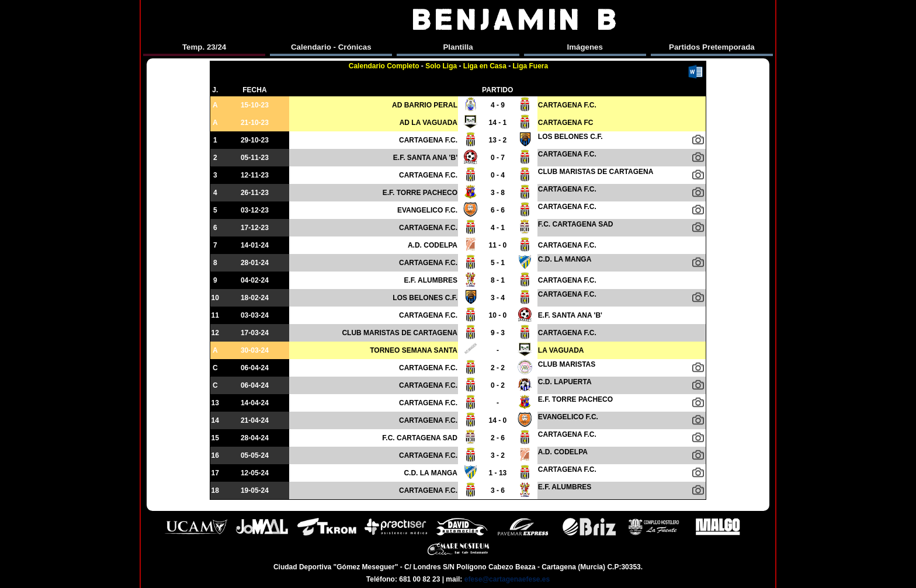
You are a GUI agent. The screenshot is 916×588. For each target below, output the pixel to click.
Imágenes (585, 47)
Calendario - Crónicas (331, 47)
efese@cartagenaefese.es (507, 579)
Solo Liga (441, 66)
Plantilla (458, 47)
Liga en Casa (485, 66)
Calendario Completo (384, 66)
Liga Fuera (531, 66)
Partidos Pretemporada (712, 47)
